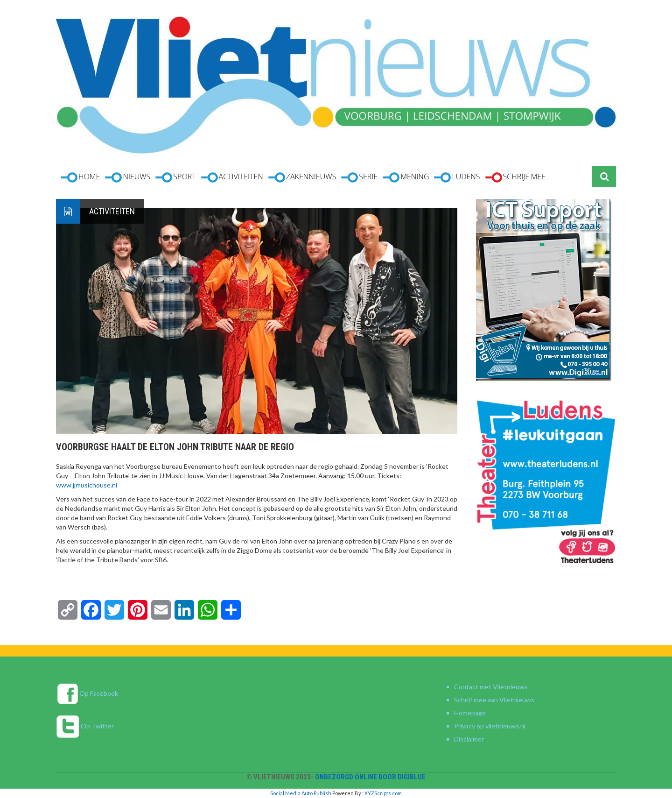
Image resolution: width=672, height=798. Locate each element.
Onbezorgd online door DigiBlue (370, 777)
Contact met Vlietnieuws (491, 687)
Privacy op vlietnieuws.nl (490, 726)
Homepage (470, 713)
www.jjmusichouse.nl (87, 485)
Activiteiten (112, 211)
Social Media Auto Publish (301, 793)
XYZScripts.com (383, 793)
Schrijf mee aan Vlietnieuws (494, 700)
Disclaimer (469, 739)
